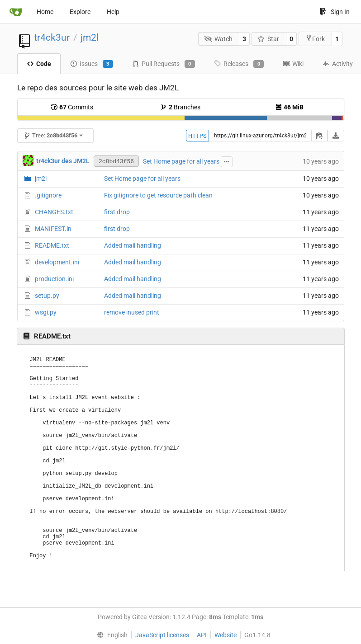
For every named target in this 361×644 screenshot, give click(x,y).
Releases (239, 64)
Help (113, 12)
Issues (92, 64)
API (202, 635)
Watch (218, 39)
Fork (315, 39)
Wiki (293, 64)
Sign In (335, 12)
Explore (80, 12)
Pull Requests (164, 64)
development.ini (57, 262)
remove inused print (132, 312)
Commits (72, 107)
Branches (180, 107)
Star (268, 39)
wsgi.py (46, 312)
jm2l (90, 38)
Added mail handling (133, 245)
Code (39, 64)
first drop (117, 212)
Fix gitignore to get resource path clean (158, 195)
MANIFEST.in (53, 229)
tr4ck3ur (52, 38)
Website (226, 635)
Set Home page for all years (181, 161)
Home (45, 12)
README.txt (52, 245)
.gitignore (48, 195)
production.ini (54, 279)
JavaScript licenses (162, 635)
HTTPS (197, 136)
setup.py (47, 296)
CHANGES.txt (54, 212)
